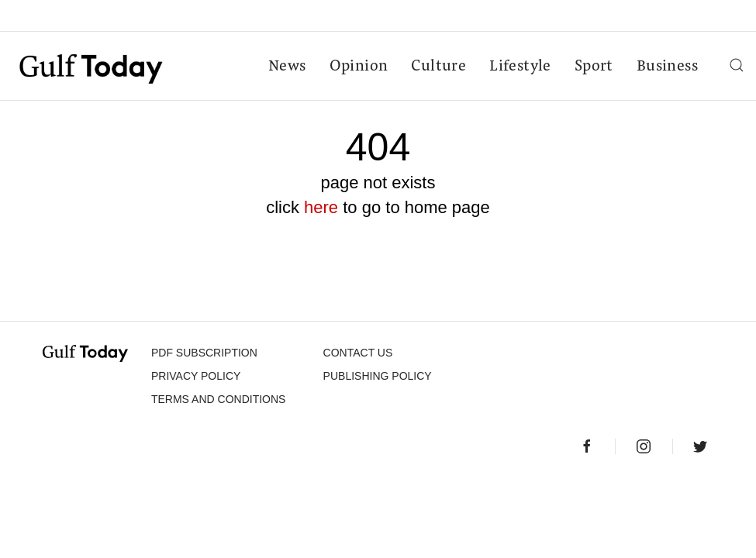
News (287, 67)
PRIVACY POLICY (196, 376)
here (321, 207)
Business (667, 67)
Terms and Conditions (218, 399)
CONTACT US (358, 353)
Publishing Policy (378, 376)
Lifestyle (520, 67)
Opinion (359, 67)
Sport (594, 67)
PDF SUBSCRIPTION (204, 353)
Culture (438, 67)
